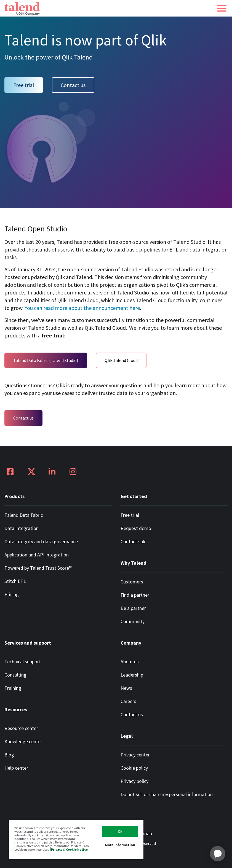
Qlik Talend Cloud (121, 360)
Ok (120, 832)
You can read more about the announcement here (82, 308)
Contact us (73, 85)
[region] (76, 839)
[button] (222, 8)
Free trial (24, 85)
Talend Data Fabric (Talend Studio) (46, 360)
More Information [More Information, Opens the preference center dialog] (120, 845)
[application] (218, 854)
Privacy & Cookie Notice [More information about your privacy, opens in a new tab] (69, 849)
